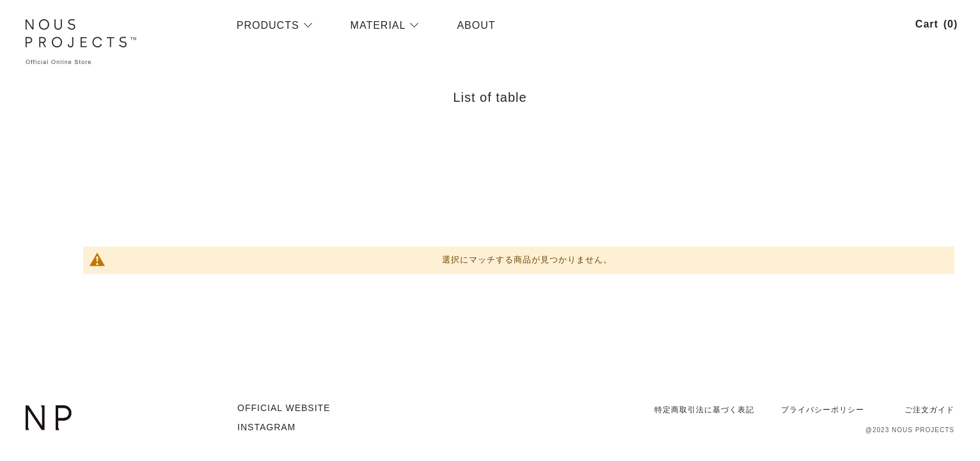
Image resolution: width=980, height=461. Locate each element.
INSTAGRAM (266, 427)
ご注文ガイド (929, 410)
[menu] (562, 26)
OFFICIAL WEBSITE (284, 408)
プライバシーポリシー (823, 410)
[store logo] (123, 42)
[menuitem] (268, 26)
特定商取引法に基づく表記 (704, 410)
